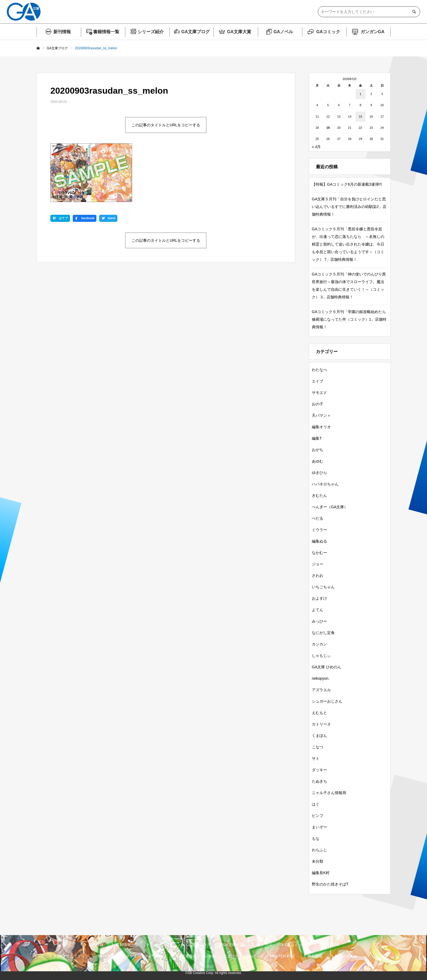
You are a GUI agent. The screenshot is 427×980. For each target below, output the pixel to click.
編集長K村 (321, 873)
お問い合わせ (346, 956)
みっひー (319, 621)
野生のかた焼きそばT (330, 884)
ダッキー (319, 770)
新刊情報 (62, 32)
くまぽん (319, 736)
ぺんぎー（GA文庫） (330, 507)
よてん (318, 610)
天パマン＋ (321, 415)
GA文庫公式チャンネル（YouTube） (132, 956)
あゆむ (318, 461)
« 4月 (316, 147)
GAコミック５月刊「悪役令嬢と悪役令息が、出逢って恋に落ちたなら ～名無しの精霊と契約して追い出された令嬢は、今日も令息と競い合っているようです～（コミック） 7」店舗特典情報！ (348, 244)
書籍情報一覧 (106, 32)
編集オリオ (321, 427)
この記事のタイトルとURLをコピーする (166, 125)
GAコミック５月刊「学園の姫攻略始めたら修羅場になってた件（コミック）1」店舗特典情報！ (349, 319)
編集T (317, 438)
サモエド (319, 393)
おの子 (318, 404)
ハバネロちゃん (325, 484)
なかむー (319, 553)
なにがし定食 (323, 633)
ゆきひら (319, 473)
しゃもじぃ (321, 656)
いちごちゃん (323, 587)
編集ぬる (319, 541)
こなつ (318, 747)
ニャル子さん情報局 (329, 793)
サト (316, 758)
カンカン (319, 644)
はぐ (316, 804)
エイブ (318, 381)
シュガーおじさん (327, 701)
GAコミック (328, 32)
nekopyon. (321, 678)
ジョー (318, 564)
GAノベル (283, 32)
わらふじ (319, 850)
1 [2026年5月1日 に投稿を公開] (361, 94)
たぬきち (319, 781)
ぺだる (318, 518)
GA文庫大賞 (239, 32)
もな (316, 838)
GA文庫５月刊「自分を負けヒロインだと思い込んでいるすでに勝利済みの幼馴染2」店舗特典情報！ (349, 207)
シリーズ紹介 (151, 32)
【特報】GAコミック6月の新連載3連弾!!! (347, 184)
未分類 (318, 861)
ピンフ (318, 816)
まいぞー (319, 827)
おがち (318, 450)
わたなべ (319, 370)
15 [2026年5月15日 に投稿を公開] (361, 117)
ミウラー (319, 530)
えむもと (319, 713)
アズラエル (321, 690)
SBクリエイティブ (73, 956)
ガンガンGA (373, 32)
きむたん (319, 495)
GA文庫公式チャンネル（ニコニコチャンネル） (217, 956)
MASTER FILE (282, 956)
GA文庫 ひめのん (327, 667)
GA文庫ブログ (196, 32)
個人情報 (315, 956)
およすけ (319, 598)
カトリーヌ (321, 724)
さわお (318, 575)
